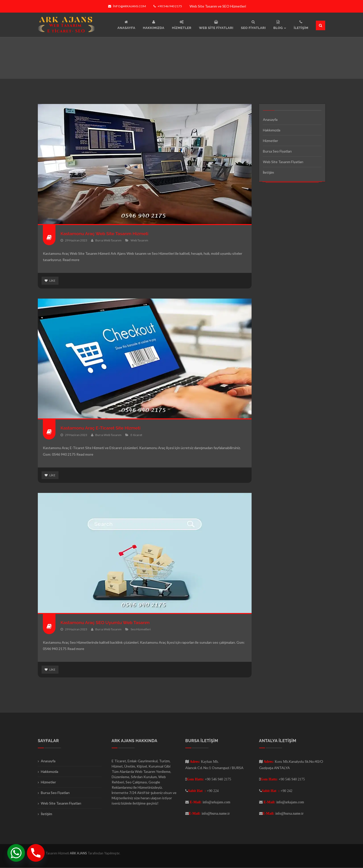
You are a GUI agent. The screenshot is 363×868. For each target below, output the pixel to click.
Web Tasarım (139, 240)
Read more (71, 260)
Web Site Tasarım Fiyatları (283, 162)
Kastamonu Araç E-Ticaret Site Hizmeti (102, 428)
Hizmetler (270, 141)
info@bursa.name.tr (216, 814)
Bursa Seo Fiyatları (277, 151)
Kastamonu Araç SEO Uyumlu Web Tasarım (107, 623)
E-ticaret (136, 435)
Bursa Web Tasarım (108, 240)
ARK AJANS (79, 853)
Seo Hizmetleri (141, 629)
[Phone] (36, 853)
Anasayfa (270, 119)
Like (50, 281)
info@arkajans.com (127, 6)
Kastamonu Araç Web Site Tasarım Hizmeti (106, 233)
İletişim (269, 172)
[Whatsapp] (16, 853)
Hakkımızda (272, 130)
